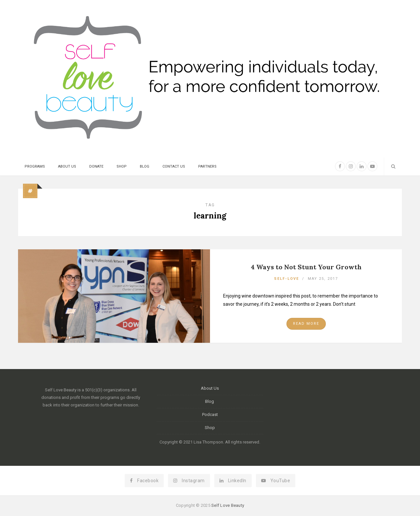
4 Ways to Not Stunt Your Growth (306, 267)
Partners (207, 166)
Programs (35, 166)
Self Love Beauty (228, 505)
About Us (67, 166)
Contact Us (174, 166)
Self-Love (286, 279)
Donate (96, 166)
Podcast (210, 414)
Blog (145, 166)
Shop (122, 166)
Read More (306, 324)
